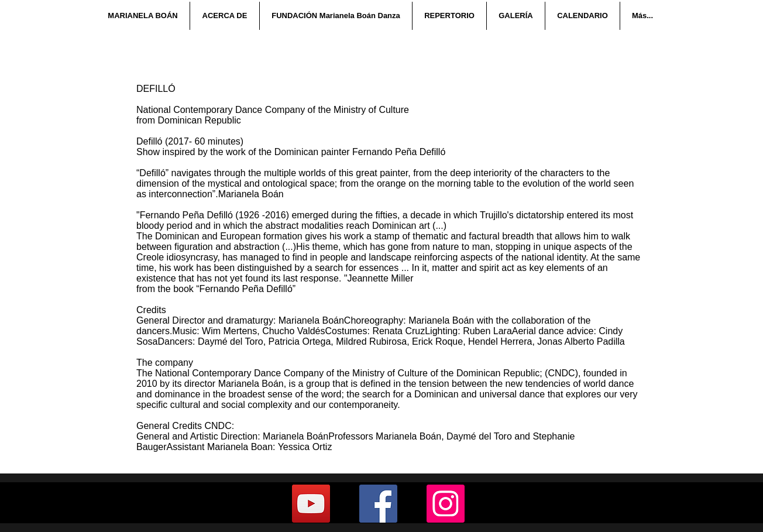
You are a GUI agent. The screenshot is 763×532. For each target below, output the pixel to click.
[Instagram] (446, 504)
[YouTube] (311, 504)
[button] (224, 16)
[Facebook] (378, 504)
